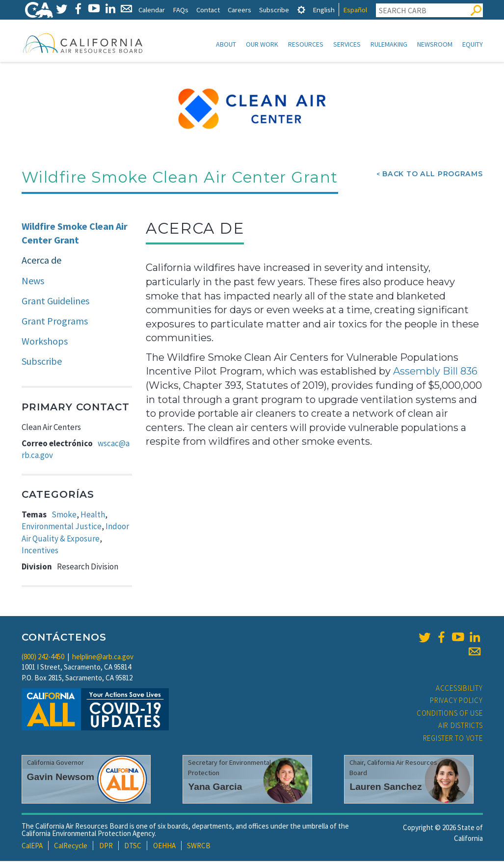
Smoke (64, 515)
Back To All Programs (432, 175)
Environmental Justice (62, 527)
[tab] (301, 10)
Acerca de (41, 261)
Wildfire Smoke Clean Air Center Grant (75, 234)
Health (93, 515)
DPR (106, 847)
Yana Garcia (215, 788)
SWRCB (199, 847)
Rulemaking (389, 44)
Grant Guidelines (55, 302)
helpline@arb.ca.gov (103, 658)
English (324, 10)
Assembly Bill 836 (435, 372)
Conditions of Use (450, 714)
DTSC (133, 847)
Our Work (262, 44)
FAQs (181, 10)
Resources (306, 44)
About (226, 44)
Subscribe (274, 10)
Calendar (152, 10)
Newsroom (435, 44)
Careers (239, 10)
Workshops (45, 342)
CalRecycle (71, 847)
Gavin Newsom (61, 778)
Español (355, 10)
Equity (473, 44)
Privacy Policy (456, 701)
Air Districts (461, 726)
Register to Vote (453, 739)
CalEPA (32, 847)
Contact (208, 10)
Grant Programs (55, 322)
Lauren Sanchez (385, 788)
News (33, 282)
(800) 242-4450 (43, 658)
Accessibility (459, 689)
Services (347, 44)
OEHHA (164, 847)
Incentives (40, 551)
